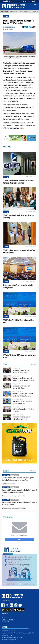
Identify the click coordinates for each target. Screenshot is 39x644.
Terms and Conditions (8, 620)
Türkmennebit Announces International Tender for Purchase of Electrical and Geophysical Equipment (19, 491)
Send (19, 539)
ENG (25, 1)
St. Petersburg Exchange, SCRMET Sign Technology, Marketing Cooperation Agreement (19, 182)
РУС (34, 1)
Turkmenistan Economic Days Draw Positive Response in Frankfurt (22, 418)
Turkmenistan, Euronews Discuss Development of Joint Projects (21, 371)
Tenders (6, 471)
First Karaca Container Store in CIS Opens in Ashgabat (23, 410)
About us (4, 617)
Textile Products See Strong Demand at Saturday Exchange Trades (18, 286)
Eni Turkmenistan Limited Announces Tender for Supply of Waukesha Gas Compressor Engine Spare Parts (18, 479)
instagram (16, 605)
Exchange (6, 16)
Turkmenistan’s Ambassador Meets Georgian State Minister (21, 387)
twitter (7, 605)
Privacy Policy (5, 622)
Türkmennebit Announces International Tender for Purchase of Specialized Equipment (19, 503)
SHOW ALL (33, 364)
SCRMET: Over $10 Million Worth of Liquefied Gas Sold (18, 321)
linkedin (11, 605)
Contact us (5, 624)
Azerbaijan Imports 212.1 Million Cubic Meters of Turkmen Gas (22, 402)
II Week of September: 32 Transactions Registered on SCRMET (19, 356)
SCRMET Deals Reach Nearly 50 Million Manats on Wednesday (19, 217)
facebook (3, 605)
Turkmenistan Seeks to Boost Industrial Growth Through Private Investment (23, 395)
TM (29, 1)
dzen (20, 605)
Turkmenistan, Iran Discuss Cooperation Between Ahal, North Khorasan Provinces (23, 379)
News (5, 364)
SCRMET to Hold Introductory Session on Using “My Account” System (19, 252)
